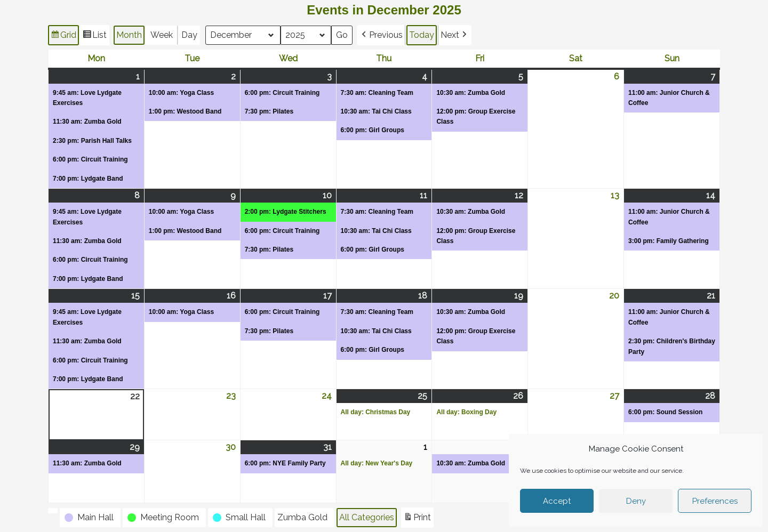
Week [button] (162, 35)
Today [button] (422, 35)
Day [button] (189, 35)
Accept (557, 501)
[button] (382, 35)
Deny (636, 501)
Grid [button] (63, 37)
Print (417, 519)
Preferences (715, 501)
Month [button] (129, 35)
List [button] (94, 37)
